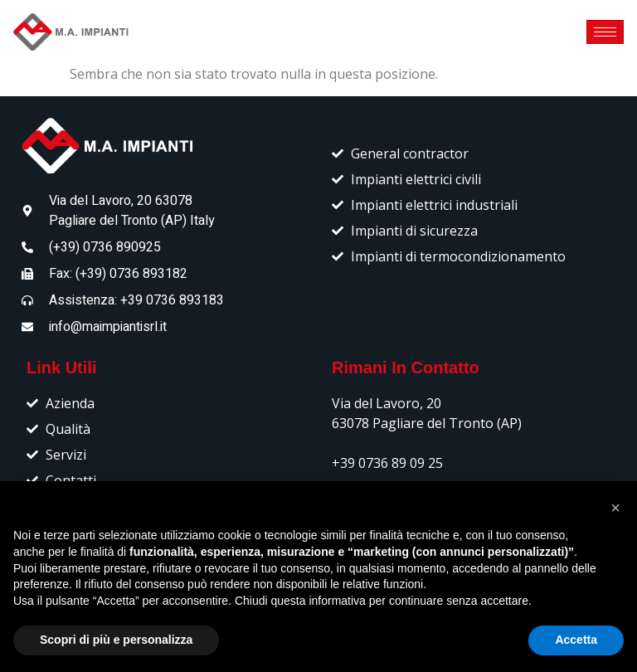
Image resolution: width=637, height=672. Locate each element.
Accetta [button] (576, 640)
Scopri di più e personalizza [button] (116, 640)
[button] (615, 508)
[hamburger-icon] (605, 32)
